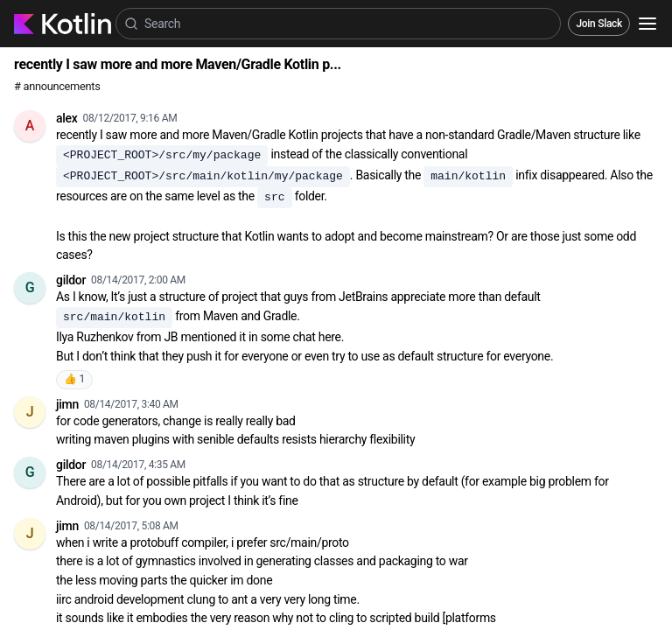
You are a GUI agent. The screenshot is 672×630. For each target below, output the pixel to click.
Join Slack (599, 24)
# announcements (57, 86)
